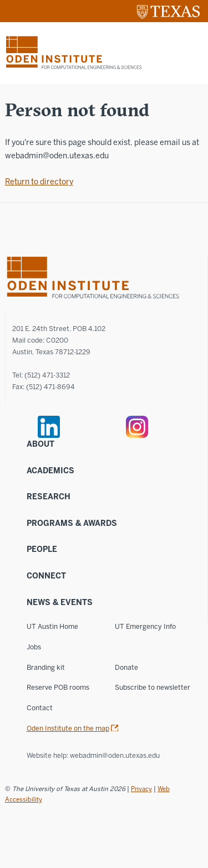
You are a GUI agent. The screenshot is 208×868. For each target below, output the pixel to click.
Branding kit (46, 667)
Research (49, 497)
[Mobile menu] (193, 53)
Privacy (141, 789)
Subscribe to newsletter (153, 687)
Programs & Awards (72, 523)
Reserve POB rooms (58, 687)
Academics (50, 471)
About (40, 444)
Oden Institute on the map (68, 728)
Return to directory (39, 182)
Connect (46, 576)
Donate (126, 667)
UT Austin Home (52, 626)
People (42, 549)
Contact (40, 708)
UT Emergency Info (145, 626)
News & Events (60, 603)
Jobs (34, 647)
